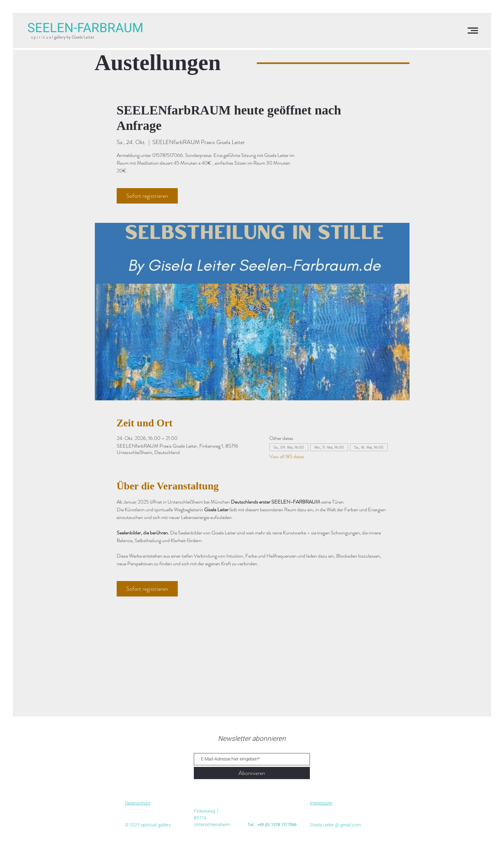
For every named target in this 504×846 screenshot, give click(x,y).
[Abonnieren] (252, 773)
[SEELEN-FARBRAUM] (85, 28)
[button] (473, 31)
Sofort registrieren (147, 196)
